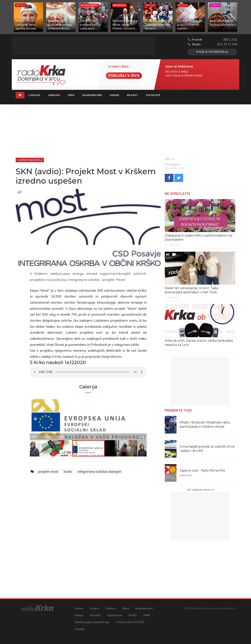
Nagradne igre (92, 95)
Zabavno (54, 95)
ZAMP (147, 615)
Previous (47, 419)
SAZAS (133, 615)
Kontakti (80, 629)
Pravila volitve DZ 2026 (130, 622)
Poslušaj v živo (124, 76)
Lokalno (34, 95)
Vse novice (153, 95)
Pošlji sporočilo (212, 52)
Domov (79, 608)
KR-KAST (132, 95)
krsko (68, 471)
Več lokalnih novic (200, 490)
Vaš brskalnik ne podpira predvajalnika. (88, 372)
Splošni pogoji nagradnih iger (92, 622)
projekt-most (48, 471)
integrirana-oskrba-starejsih (99, 471)
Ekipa (71, 95)
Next (129, 419)
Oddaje (114, 95)
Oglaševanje (114, 615)
